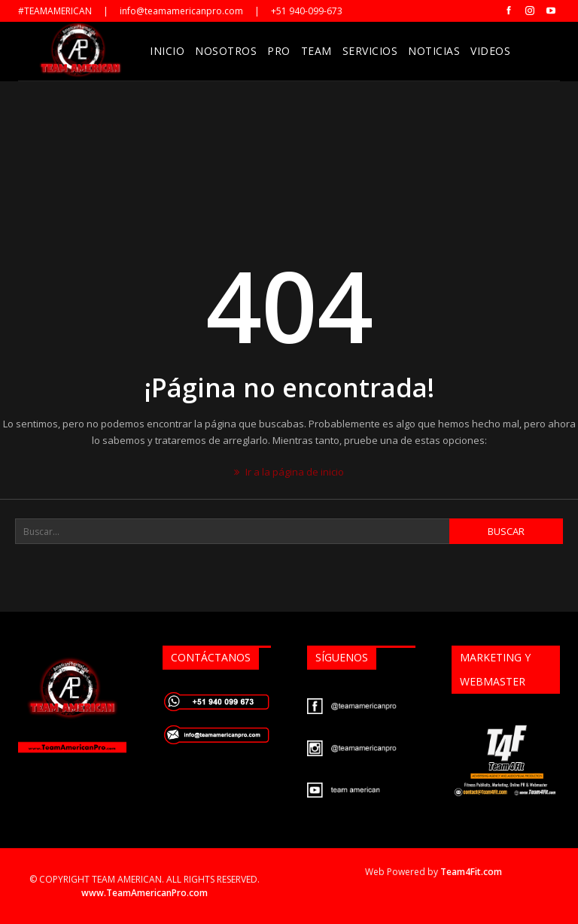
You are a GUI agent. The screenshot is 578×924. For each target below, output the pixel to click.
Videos (490, 51)
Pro (279, 51)
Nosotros (226, 51)
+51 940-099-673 (307, 11)
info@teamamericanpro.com (181, 11)
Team (316, 51)
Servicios (370, 51)
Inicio (167, 51)
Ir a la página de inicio (289, 472)
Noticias (434, 51)
